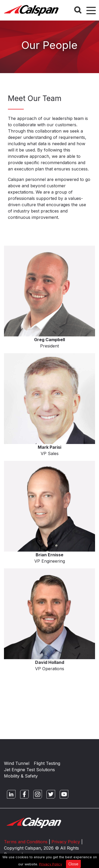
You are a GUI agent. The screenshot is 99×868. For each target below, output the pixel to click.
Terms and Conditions (26, 842)
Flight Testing (47, 763)
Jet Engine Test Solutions (29, 770)
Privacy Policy (51, 864)
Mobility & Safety (21, 776)
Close (73, 864)
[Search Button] (78, 10)
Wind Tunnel (17, 763)
